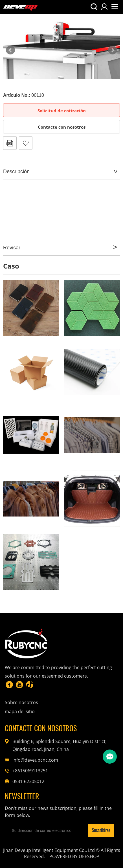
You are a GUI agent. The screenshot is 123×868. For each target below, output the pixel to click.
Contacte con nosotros (62, 127)
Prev (10, 50)
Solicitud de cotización (62, 111)
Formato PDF (10, 143)
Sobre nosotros (21, 702)
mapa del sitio (20, 711)
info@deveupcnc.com (35, 760)
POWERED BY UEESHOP (74, 856)
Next (113, 50)
